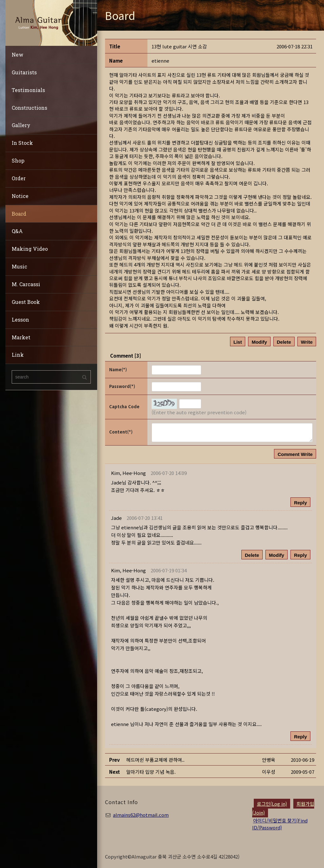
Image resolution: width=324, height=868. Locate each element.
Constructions (29, 108)
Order (19, 178)
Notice (20, 196)
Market (21, 337)
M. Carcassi (26, 284)
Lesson (20, 320)
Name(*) (118, 369)
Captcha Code (124, 406)
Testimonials (28, 90)
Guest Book (26, 302)
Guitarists (24, 72)
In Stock (22, 143)
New (18, 55)
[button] (128, 473)
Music (19, 266)
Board (19, 214)
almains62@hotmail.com (141, 815)
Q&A (17, 231)
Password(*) (122, 386)
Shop (18, 160)
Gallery (21, 125)
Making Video (30, 249)
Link (18, 355)
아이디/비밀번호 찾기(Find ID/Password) (280, 824)
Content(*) (121, 432)
